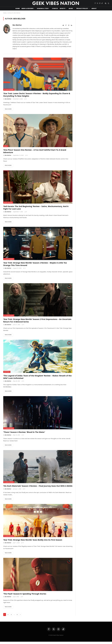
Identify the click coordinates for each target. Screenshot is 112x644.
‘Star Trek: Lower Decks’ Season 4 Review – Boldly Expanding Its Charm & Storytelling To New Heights (37, 95)
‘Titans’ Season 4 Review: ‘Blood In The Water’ (24, 432)
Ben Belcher (17, 25)
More (71, 8)
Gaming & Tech (43, 8)
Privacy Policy (82, 8)
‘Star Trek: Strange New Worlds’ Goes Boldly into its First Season (33, 540)
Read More (8, 109)
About (94, 8)
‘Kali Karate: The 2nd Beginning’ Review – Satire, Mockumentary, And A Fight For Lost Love (36, 208)
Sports (62, 8)
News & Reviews (27, 8)
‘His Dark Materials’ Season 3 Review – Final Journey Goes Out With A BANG (38, 486)
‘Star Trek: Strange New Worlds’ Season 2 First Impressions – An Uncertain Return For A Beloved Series (37, 320)
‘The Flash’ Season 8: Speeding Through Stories (25, 594)
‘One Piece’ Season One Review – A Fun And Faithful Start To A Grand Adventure (35, 151)
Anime (6, 146)
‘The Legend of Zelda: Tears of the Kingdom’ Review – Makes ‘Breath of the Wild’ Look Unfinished (37, 377)
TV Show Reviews (9, 90)
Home (18, 8)
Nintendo (7, 372)
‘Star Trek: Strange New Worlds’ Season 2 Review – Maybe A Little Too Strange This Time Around (35, 264)
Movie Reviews (8, 202)
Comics (55, 8)
